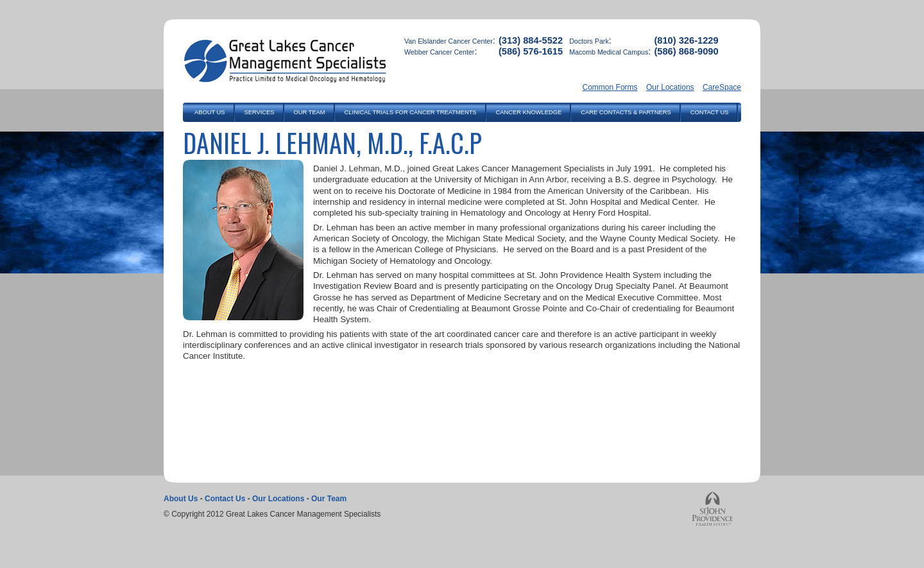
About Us (181, 499)
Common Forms (610, 87)
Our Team (329, 499)
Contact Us (225, 499)
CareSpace (722, 87)
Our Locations (670, 87)
